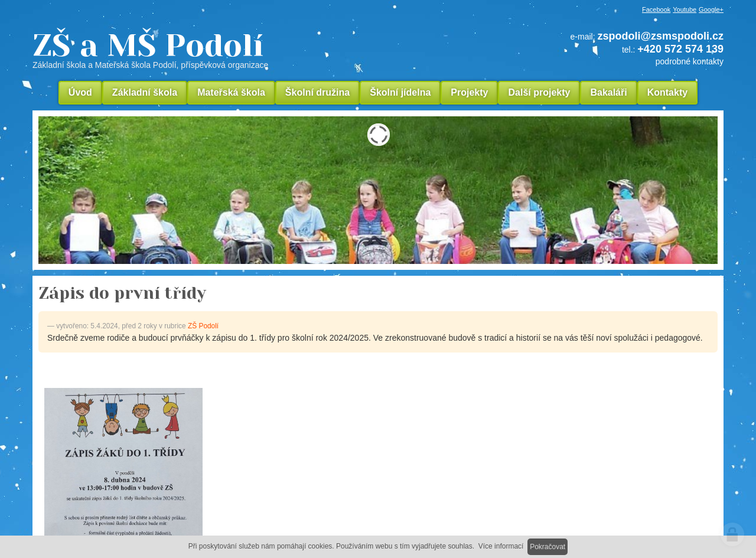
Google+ (711, 9)
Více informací (501, 546)
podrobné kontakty (690, 61)
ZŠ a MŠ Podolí (230, 50)
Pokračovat (548, 547)
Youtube (685, 9)
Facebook (656, 9)
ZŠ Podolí (203, 326)
